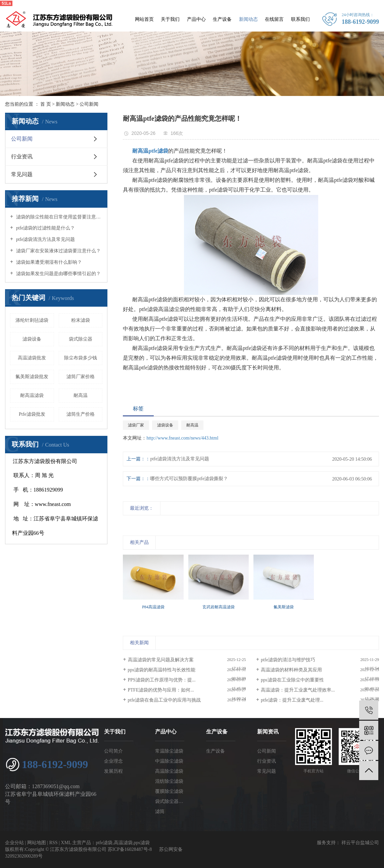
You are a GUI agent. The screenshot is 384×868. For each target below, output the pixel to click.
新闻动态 (248, 19)
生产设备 (222, 19)
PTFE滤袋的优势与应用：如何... (161, 690)
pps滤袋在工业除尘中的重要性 (292, 680)
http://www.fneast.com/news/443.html (182, 438)
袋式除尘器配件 (170, 801)
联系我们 (300, 19)
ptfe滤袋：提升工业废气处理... (292, 700)
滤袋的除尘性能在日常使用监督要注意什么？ (59, 217)
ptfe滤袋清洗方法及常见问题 (45, 239)
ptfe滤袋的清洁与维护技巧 (288, 660)
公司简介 (113, 751)
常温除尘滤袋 (169, 751)
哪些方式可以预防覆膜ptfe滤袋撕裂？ (189, 479)
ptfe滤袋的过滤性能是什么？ (45, 228)
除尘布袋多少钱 (81, 358)
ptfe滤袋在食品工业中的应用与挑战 (164, 700)
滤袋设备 (32, 339)
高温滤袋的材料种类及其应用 (291, 670)
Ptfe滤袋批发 (32, 414)
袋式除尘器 (81, 339)
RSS (54, 843)
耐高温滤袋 (32, 395)
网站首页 (144, 19)
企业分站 (14, 843)
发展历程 (113, 771)
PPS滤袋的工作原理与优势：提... (162, 680)
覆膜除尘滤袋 (169, 791)
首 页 (46, 104)
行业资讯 (22, 157)
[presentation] (127, 615)
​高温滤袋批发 (32, 358)
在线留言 (274, 19)
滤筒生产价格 (81, 414)
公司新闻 (89, 104)
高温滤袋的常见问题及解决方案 (161, 660)
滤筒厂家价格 (81, 377)
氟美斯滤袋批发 (32, 377)
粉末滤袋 (81, 320)
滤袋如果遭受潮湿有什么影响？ (48, 262)
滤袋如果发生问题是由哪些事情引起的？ (58, 274)
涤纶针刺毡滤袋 (32, 320)
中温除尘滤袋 (169, 761)
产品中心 (196, 19)
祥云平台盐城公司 (360, 843)
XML (66, 843)
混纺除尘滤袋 (169, 781)
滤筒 (160, 811)
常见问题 (22, 174)
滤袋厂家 (136, 425)
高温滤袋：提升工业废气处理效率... (298, 690)
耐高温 (81, 395)
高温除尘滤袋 (169, 771)
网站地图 (37, 843)
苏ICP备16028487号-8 (130, 849)
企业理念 (113, 761)
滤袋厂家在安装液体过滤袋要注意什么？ (58, 251)
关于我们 (170, 19)
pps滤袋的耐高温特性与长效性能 (162, 670)
